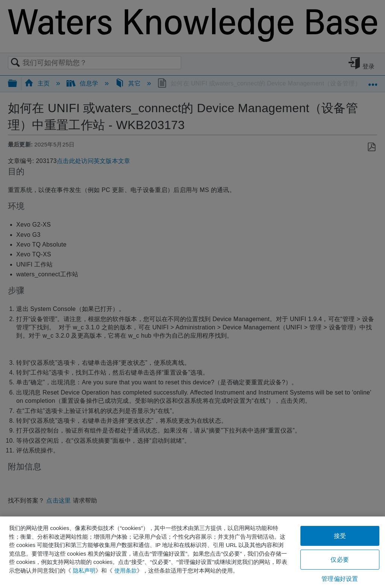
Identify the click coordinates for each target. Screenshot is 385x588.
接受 (340, 536)
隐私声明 (84, 570)
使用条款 (126, 570)
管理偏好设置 (340, 579)
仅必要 (340, 560)
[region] (192, 552)
